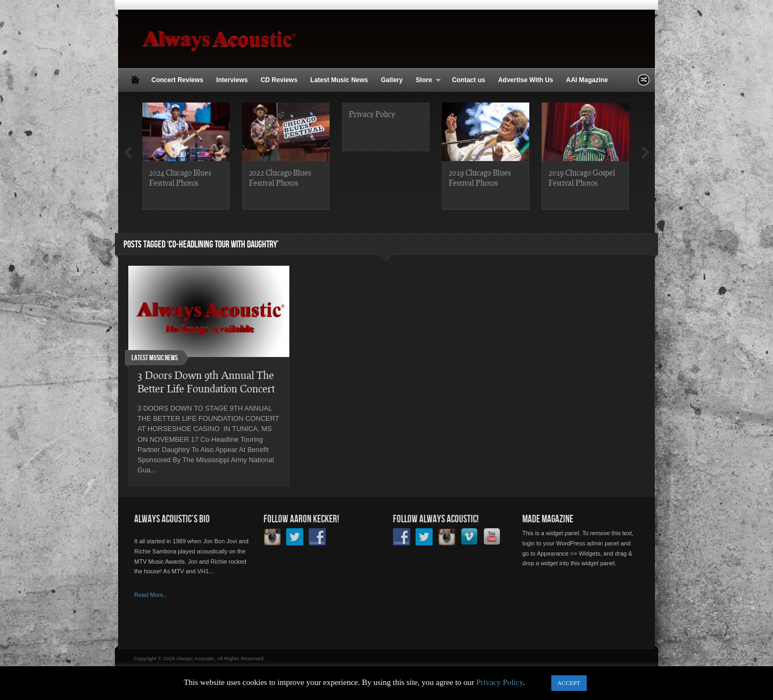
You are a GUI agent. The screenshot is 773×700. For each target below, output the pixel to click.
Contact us (469, 80)
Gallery (392, 80)
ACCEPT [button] (569, 683)
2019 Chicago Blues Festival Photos (480, 177)
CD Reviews (279, 80)
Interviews (232, 80)
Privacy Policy (372, 114)
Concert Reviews (177, 80)
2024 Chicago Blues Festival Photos (180, 177)
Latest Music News (339, 80)
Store (425, 81)
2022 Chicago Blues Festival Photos (280, 177)
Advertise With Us (526, 80)
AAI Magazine (587, 80)
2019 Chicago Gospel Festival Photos (582, 177)
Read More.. (151, 595)
